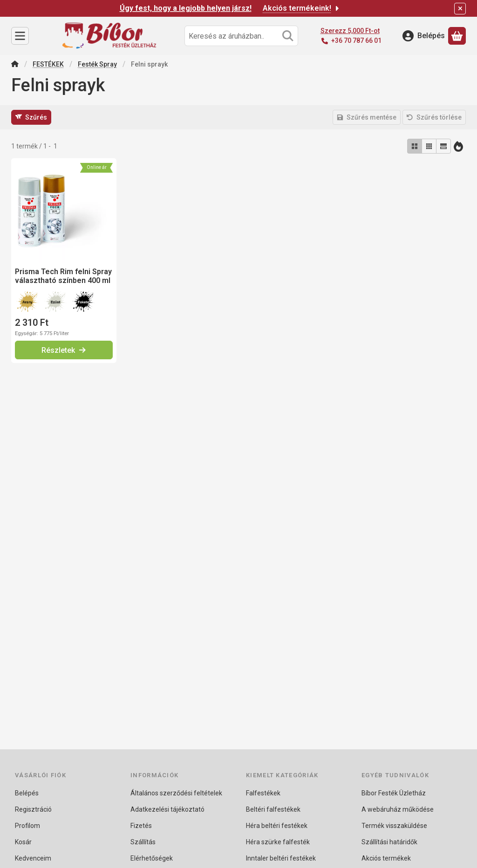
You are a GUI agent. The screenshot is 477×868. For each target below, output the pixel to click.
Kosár (23, 842)
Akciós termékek (386, 858)
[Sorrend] (458, 146)
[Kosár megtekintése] (457, 36)
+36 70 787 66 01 (356, 40)
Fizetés (141, 826)
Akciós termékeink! (302, 8)
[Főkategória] (15, 65)
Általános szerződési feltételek (176, 793)
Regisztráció (33, 809)
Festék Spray (97, 64)
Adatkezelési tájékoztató (167, 809)
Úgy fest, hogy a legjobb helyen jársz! (186, 8)
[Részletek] (64, 350)
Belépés (27, 793)
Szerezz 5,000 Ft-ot (350, 31)
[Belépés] (424, 36)
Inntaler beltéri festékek (281, 858)
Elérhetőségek (152, 858)
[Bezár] (460, 9)
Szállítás (143, 842)
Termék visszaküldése (394, 826)
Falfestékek (263, 793)
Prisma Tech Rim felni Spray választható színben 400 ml (63, 276)
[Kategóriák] (20, 36)
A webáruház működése (398, 809)
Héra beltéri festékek (277, 826)
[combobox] (241, 36)
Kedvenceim (33, 858)
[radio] (415, 146)
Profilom (27, 826)
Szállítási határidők (389, 842)
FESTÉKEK (48, 64)
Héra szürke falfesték (278, 842)
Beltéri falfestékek (273, 809)
